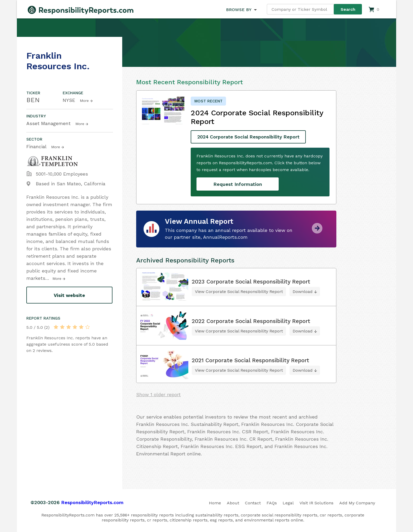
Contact (253, 503)
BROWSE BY (239, 10)
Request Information (238, 184)
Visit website (69, 295)
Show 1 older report (158, 394)
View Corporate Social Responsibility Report (239, 292)
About (233, 503)
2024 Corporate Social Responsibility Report (249, 137)
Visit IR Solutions (316, 503)
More (84, 101)
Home (215, 503)
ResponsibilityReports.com (92, 502)
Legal (288, 503)
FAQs (272, 503)
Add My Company (357, 503)
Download (303, 292)
